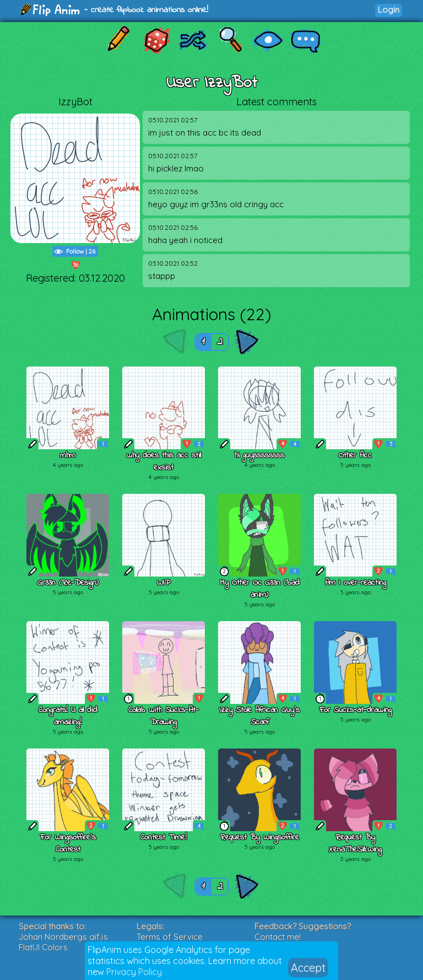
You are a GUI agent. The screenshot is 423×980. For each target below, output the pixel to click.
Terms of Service (170, 937)
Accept (308, 968)
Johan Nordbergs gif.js (63, 937)
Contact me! (278, 937)
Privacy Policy (134, 972)
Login (389, 10)
